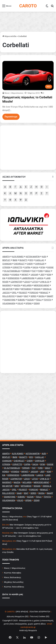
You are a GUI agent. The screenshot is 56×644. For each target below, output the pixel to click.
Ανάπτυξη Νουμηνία (28, 630)
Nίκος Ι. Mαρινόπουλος (14, 93)
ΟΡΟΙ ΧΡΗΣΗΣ (22, 612)
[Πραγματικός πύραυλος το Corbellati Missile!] (28, 75)
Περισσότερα (11, 117)
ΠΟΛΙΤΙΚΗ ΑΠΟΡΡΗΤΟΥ (40, 612)
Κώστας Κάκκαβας (13, 573)
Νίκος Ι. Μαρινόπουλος (15, 568)
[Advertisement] (28, 342)
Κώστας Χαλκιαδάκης (14, 587)
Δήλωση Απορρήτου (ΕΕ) (17, 616)
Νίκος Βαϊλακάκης (13, 577)
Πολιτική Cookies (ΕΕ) (40, 616)
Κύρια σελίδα (9, 36)
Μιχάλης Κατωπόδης (14, 582)
